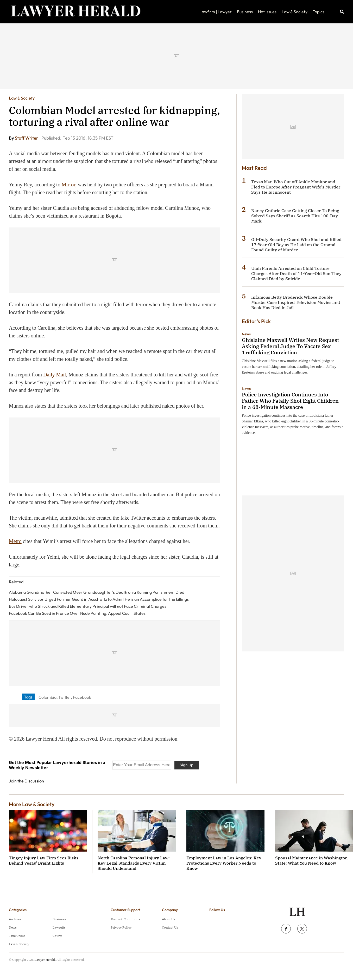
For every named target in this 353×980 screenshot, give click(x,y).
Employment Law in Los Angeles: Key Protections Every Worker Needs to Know (224, 863)
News (246, 334)
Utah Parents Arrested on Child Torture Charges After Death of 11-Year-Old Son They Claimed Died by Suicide (296, 273)
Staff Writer (27, 138)
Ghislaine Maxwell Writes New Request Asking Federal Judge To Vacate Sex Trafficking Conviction (290, 346)
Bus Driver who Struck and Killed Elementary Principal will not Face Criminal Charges (88, 606)
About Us (169, 919)
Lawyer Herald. (45, 960)
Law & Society (295, 12)
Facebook (82, 697)
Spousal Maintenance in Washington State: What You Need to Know (311, 860)
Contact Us (170, 927)
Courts (57, 936)
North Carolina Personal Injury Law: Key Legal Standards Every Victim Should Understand (134, 863)
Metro (15, 541)
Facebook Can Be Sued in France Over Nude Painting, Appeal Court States (77, 613)
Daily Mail (54, 375)
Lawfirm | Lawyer (216, 12)
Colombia (48, 697)
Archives (15, 919)
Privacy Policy (121, 927)
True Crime (17, 936)
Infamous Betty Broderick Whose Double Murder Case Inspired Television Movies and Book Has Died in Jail (296, 302)
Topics (319, 12)
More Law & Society (32, 804)
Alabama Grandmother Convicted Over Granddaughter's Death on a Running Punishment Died (97, 592)
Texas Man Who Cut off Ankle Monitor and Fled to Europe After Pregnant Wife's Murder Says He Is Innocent (296, 187)
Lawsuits (59, 927)
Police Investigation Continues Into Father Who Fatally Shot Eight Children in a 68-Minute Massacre (290, 401)
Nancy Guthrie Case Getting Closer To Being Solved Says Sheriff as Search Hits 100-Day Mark (295, 216)
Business (245, 12)
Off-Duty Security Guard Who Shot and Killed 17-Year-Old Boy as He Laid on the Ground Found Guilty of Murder (296, 245)
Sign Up (187, 765)
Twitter (65, 697)
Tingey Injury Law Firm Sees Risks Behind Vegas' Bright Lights (44, 860)
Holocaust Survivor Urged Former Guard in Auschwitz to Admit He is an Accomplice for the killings (99, 599)
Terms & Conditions (125, 919)
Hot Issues (267, 12)
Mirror (69, 185)
